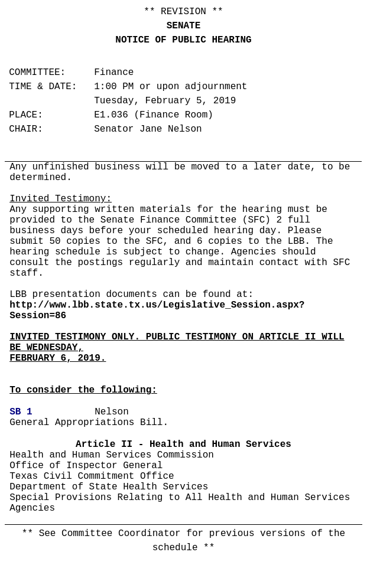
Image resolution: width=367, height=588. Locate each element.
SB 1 (21, 412)
